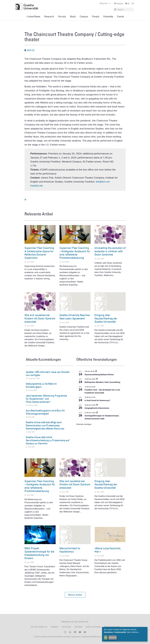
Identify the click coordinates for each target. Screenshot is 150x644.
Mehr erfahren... (133, 632)
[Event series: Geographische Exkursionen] (97, 405)
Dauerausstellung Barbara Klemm (99, 375)
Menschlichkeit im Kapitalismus (70, 550)
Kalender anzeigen (84, 424)
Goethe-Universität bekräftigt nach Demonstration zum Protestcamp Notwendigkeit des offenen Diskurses (45, 425)
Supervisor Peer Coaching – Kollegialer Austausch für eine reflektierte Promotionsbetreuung (75, 253)
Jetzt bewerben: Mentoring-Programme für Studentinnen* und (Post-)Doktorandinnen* (46, 399)
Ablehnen (113, 637)
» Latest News (33, 16)
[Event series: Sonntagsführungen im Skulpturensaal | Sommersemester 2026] (97, 413)
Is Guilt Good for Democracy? (97, 400)
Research (49, 16)
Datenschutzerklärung (91, 637)
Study (73, 16)
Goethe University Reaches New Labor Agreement (75, 317)
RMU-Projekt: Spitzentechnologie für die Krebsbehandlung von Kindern (39, 553)
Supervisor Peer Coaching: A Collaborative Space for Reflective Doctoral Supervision (40, 253)
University (108, 16)
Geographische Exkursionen (97, 408)
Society (62, 16)
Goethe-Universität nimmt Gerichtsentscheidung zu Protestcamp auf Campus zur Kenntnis (48, 440)
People (96, 16)
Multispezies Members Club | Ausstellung (102, 382)
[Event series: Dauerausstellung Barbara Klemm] (96, 371)
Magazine (105, 3)
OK (106, 637)
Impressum (76, 637)
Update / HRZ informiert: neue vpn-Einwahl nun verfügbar (48, 374)
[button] (75, 595)
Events (121, 16)
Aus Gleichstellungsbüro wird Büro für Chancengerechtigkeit (45, 412)
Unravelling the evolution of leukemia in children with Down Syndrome (110, 251)
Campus (84, 16)
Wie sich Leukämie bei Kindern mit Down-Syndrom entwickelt (40, 318)
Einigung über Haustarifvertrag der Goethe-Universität (106, 318)
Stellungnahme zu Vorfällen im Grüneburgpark (41, 385)
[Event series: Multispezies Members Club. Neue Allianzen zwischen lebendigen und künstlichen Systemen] (97, 379)
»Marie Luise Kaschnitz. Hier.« (108, 550)
